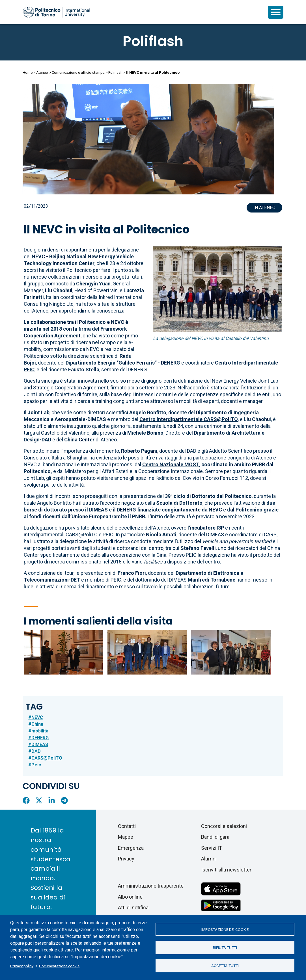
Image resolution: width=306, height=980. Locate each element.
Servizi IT (212, 848)
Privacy (126, 859)
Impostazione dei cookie (225, 929)
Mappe (126, 837)
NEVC (37, 717)
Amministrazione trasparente (151, 886)
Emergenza (131, 848)
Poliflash (153, 41)
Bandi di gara (215, 837)
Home (28, 72)
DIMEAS (40, 744)
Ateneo (42, 72)
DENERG (40, 738)
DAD (36, 751)
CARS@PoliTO (47, 758)
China (37, 724)
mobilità (40, 731)
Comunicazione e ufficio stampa (78, 72)
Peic (36, 765)
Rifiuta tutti (225, 948)
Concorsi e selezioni (224, 826)
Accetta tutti (225, 966)
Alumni (209, 859)
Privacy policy (22, 966)
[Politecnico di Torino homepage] (56, 12)
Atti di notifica (133, 908)
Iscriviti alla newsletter (226, 870)
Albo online (130, 897)
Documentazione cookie (59, 966)
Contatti (127, 826)
